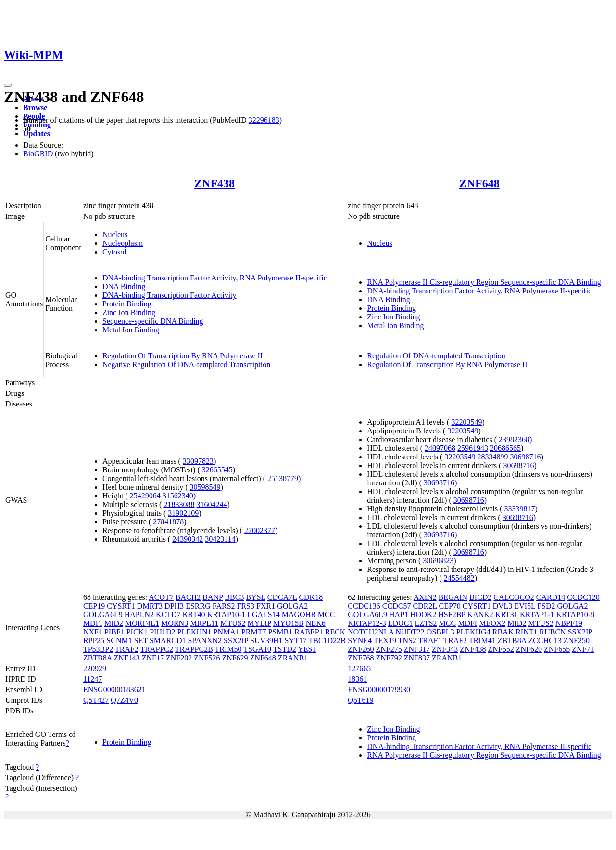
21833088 (179, 504)
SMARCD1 (168, 641)
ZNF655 (557, 649)
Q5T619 (360, 700)
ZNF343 (445, 649)
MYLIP (259, 623)
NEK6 (316, 623)
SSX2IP (236, 641)
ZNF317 (417, 649)
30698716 (525, 457)
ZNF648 (479, 183)
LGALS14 (264, 615)
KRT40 (194, 615)
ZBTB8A (98, 658)
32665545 (217, 470)
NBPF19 (569, 623)
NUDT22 (410, 632)
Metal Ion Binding (131, 330)
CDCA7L (282, 597)
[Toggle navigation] (8, 85)
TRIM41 (482, 641)
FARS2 (224, 606)
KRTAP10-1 (226, 615)
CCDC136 (364, 606)
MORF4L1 (142, 623)
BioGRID (38, 154)
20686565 (505, 448)
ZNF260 (361, 649)
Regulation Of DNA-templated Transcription (436, 356)
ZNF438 (214, 183)
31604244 (212, 504)
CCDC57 (397, 606)
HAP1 (399, 615)
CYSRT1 (121, 606)
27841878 (168, 522)
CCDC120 (583, 597)
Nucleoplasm (123, 243)
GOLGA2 (292, 606)
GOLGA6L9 (103, 615)
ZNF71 (583, 649)
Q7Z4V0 (124, 700)
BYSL (255, 597)
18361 (357, 679)
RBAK (503, 632)
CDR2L (425, 606)
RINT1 (526, 632)
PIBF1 (114, 632)
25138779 (283, 478)
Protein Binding (127, 304)
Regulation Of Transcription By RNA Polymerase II (182, 356)
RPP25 (94, 641)
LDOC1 (401, 623)
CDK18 (311, 597)
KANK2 (480, 615)
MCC (327, 615)
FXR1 (266, 606)
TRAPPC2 (156, 649)
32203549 (466, 422)
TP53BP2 (98, 649)
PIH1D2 (162, 632)
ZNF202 (179, 658)
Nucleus (115, 235)
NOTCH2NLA (371, 632)
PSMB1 (280, 632)
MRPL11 (204, 623)
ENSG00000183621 (114, 690)
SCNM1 (119, 641)
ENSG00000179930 (379, 690)
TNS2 (407, 641)
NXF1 (93, 632)
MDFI (93, 623)
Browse (35, 108)
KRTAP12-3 (367, 623)
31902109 (183, 513)
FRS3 (246, 606)
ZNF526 (207, 658)
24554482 (459, 578)
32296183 (264, 120)
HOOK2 (423, 615)
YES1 (307, 649)
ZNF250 (577, 641)
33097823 (198, 461)
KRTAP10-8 (575, 615)
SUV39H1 (266, 641)
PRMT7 (254, 632)
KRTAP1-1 (537, 615)
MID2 (114, 623)
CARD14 (551, 597)
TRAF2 (127, 649)
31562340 (178, 496)
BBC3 (234, 597)
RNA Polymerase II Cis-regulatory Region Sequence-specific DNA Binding (484, 282)
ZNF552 (501, 649)
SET (141, 641)
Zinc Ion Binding (129, 312)
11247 (93, 679)
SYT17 (296, 641)
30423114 (220, 539)
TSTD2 (285, 649)
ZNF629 (235, 658)
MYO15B (289, 623)
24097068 (440, 448)
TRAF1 (430, 641)
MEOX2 (492, 623)
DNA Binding (124, 286)
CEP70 (450, 606)
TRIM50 (228, 649)
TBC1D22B (327, 641)
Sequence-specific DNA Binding (153, 321)
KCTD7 (168, 615)
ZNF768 (361, 658)
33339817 (520, 509)
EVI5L (525, 606)
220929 (95, 668)
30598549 (205, 487)
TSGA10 (257, 649)
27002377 (260, 530)
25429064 (145, 496)
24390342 (188, 539)
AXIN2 (425, 597)
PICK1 (137, 632)
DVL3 (502, 606)
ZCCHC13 (545, 641)
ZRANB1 (293, 658)
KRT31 (507, 615)
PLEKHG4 (473, 632)
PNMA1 (226, 632)
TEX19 (385, 641)
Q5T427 (96, 700)
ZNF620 (529, 649)
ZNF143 (126, 658)
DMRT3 (150, 606)
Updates (37, 133)
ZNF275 (389, 649)
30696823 (438, 561)
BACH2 (188, 597)
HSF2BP (452, 615)
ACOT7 (161, 597)
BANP (213, 597)
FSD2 (546, 606)
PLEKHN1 (195, 632)
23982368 (514, 439)
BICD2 (480, 597)
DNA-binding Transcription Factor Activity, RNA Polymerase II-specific (215, 278)
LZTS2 (426, 623)
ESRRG (198, 606)
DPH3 (174, 606)
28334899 (492, 457)
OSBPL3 (440, 632)
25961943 (473, 448)
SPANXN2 (205, 641)
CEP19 (94, 606)
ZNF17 (153, 658)
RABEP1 (309, 632)
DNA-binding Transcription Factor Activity (170, 295)
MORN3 (175, 623)
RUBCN (553, 632)
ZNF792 (389, 658)
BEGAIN (453, 597)
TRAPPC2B (194, 649)
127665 (359, 668)
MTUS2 (233, 623)
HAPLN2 (139, 615)
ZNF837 (417, 658)
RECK (335, 632)
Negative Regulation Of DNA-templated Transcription (186, 364)
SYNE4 (360, 641)
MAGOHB (299, 615)
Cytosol (114, 252)
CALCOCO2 (514, 597)
